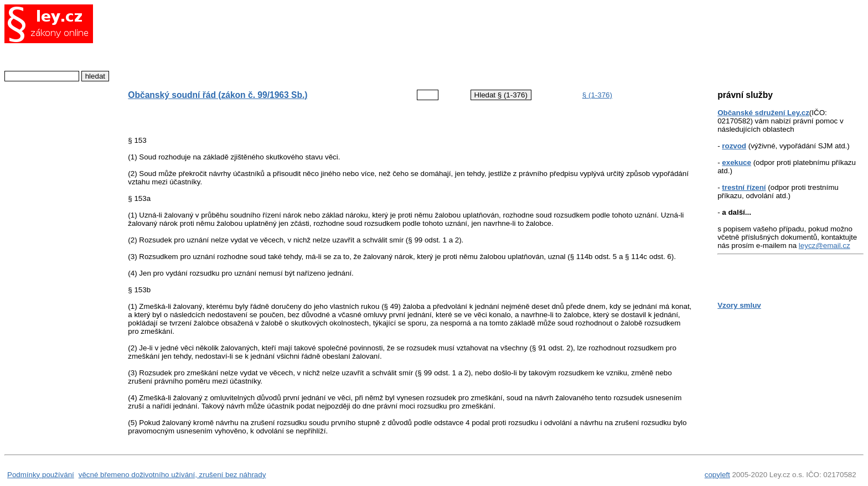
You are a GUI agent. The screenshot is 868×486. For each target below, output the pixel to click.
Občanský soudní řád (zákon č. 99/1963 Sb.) (218, 95)
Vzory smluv (739, 305)
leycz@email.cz (825, 245)
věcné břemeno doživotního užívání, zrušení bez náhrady (172, 475)
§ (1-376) (597, 95)
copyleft (717, 475)
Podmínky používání (41, 475)
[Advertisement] (401, 42)
